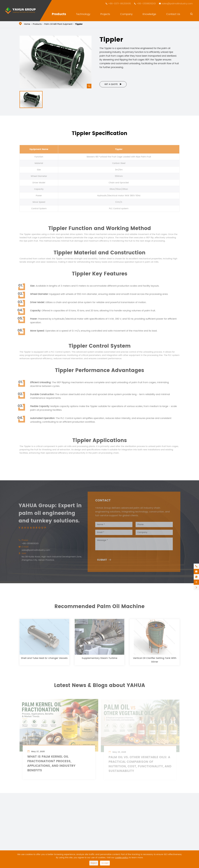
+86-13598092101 (146, 4)
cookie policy (122, 858)
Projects (105, 14)
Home (27, 24)
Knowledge (149, 14)
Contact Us (173, 14)
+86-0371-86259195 (119, 4)
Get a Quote (113, 84)
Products (59, 14)
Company (126, 14)
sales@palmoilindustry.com (177, 4)
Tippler (79, 24)
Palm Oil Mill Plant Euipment (58, 24)
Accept (105, 863)
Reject (94, 863)
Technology (83, 14)
